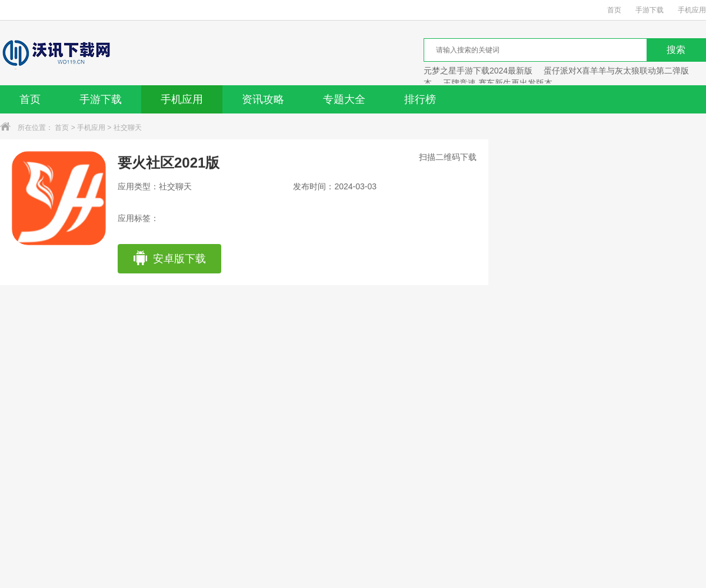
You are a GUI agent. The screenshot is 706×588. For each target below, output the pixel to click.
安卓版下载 (169, 259)
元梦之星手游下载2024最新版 (478, 71)
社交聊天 (128, 128)
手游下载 (650, 10)
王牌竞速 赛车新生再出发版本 (498, 83)
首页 (614, 10)
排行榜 (420, 99)
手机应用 (692, 10)
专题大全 (344, 99)
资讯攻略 (263, 99)
